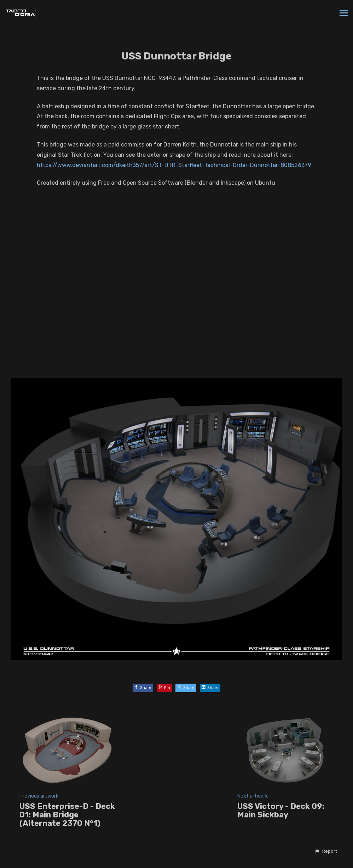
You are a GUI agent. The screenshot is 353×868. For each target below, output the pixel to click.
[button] (326, 851)
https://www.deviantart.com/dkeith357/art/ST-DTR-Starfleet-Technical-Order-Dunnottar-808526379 (174, 165)
